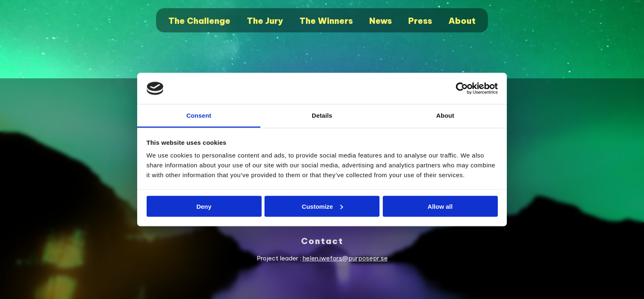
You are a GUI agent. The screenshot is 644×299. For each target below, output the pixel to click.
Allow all (440, 206)
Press (420, 21)
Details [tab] (322, 115)
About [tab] (445, 115)
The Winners (326, 21)
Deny (204, 206)
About (462, 21)
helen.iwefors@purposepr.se (345, 258)
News (381, 21)
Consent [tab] (199, 115)
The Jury (265, 21)
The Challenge (199, 21)
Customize (322, 206)
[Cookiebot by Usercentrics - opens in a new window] (462, 89)
